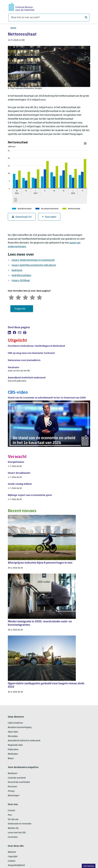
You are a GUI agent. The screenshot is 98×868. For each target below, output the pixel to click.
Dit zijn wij (13, 820)
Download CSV (22, 217)
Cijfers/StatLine (15, 723)
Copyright (13, 857)
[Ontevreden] (18, 297)
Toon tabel (49, 217)
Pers (10, 815)
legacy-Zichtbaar (21, 281)
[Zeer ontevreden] (11, 297)
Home (13, 28)
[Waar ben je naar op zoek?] (49, 18)
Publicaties (13, 750)
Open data (13, 732)
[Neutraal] (25, 297)
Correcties (13, 837)
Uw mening (89, 866)
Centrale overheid (17, 778)
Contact (11, 811)
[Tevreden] (32, 297)
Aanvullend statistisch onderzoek (24, 741)
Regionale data (15, 745)
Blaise (11, 759)
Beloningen (14, 796)
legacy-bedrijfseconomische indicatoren (34, 265)
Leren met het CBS (17, 833)
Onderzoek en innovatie (20, 824)
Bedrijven (13, 773)
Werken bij (13, 828)
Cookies (12, 861)
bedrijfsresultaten (21, 275)
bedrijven (17, 270)
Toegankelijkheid (16, 865)
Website (12, 852)
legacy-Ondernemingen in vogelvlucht (33, 260)
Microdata (13, 736)
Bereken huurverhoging (20, 727)
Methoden (13, 754)
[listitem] (9, 332)
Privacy (11, 791)
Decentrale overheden (19, 782)
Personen (12, 787)
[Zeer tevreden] (39, 297)
